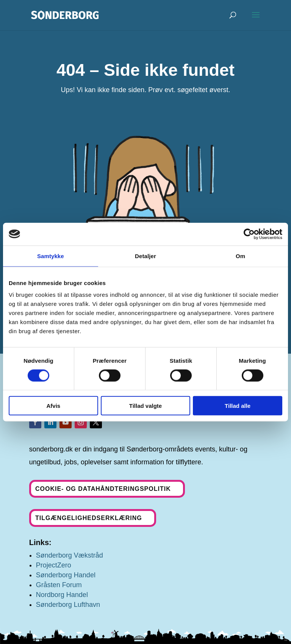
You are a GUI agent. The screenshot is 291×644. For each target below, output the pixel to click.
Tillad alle (238, 406)
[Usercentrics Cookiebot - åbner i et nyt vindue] (249, 234)
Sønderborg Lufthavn (68, 605)
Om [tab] (240, 256)
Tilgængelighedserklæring (89, 518)
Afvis (53, 406)
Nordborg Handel (62, 595)
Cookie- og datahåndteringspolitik (103, 489)
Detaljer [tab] (145, 256)
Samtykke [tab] (51, 256)
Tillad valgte (145, 406)
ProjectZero (54, 565)
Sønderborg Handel (66, 575)
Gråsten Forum (59, 585)
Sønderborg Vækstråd (70, 555)
